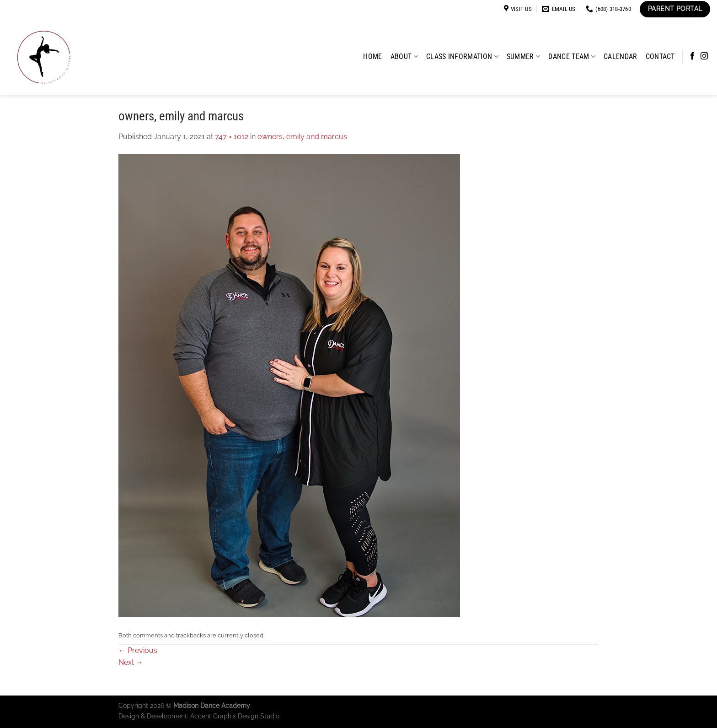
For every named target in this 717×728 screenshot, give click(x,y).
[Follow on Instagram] (704, 56)
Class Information (462, 57)
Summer (523, 57)
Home (372, 57)
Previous (138, 650)
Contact (660, 57)
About (404, 57)
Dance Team (572, 57)
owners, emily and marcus (302, 137)
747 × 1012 (232, 137)
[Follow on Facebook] (692, 56)
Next (131, 662)
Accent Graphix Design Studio (235, 716)
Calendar (621, 57)
